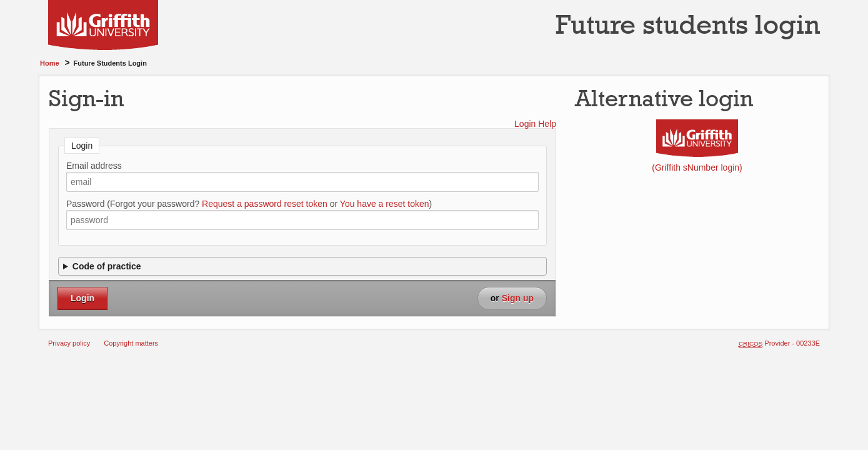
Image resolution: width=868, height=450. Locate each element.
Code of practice (107, 266)
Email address (94, 166)
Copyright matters (131, 343)
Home (50, 63)
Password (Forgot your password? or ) (249, 204)
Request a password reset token (265, 204)
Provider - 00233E (779, 343)
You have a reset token (385, 204)
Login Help (535, 124)
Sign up (518, 298)
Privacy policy (69, 343)
